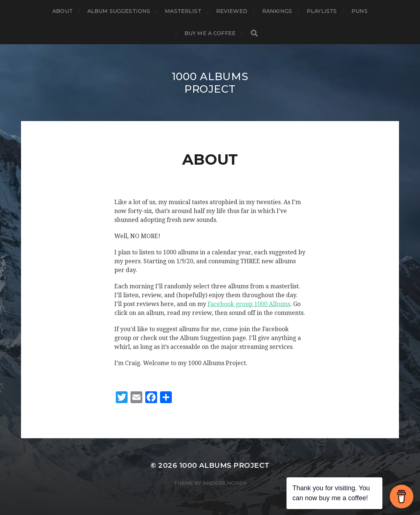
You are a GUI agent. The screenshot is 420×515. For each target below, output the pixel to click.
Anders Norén (225, 483)
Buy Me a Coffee (210, 33)
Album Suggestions (119, 11)
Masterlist (183, 11)
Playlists (322, 11)
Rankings (277, 11)
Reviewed (232, 11)
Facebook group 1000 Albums (249, 304)
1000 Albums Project (210, 83)
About (63, 11)
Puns (360, 11)
